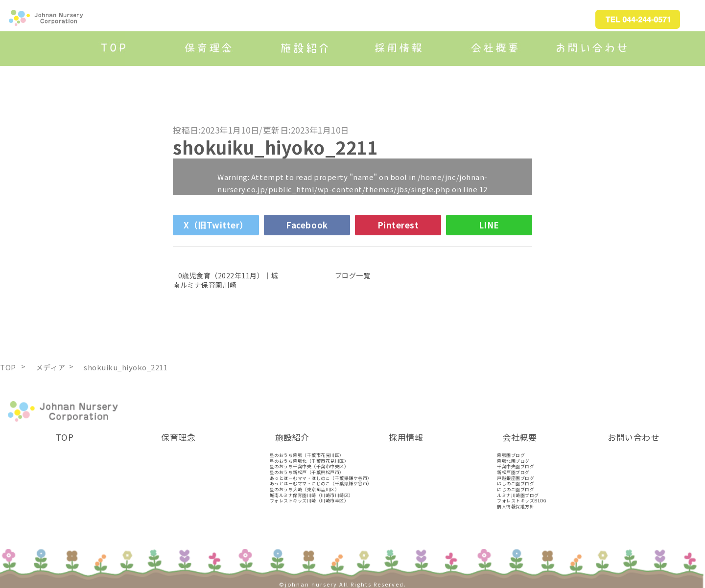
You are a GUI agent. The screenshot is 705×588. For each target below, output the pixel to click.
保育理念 (178, 437)
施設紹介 (292, 437)
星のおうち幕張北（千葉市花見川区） (309, 461)
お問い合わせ (633, 437)
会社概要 (519, 437)
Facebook (307, 225)
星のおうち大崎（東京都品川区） (305, 489)
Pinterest (398, 225)
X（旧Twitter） (216, 225)
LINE (489, 225)
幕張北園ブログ (513, 461)
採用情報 (406, 437)
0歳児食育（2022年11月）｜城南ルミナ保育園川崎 (225, 280)
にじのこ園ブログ (516, 489)
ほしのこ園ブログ (516, 484)
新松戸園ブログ (513, 472)
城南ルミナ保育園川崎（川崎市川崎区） (312, 495)
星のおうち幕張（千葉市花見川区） (307, 455)
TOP (65, 437)
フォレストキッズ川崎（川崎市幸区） (309, 501)
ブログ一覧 (353, 275)
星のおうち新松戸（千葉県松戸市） (307, 472)
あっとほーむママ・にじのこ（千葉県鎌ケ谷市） (321, 484)
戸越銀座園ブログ (516, 478)
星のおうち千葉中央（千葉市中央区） (309, 466)
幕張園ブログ (511, 455)
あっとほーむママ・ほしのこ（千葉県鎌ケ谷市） (321, 478)
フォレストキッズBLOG (522, 501)
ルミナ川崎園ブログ (518, 495)
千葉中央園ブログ (516, 466)
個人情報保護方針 (516, 507)
